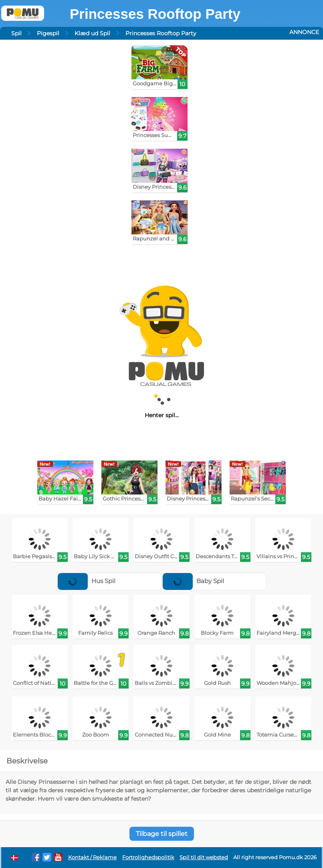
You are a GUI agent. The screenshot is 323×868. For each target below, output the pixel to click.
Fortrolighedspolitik (148, 857)
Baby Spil (193, 581)
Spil (16, 33)
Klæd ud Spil (92, 33)
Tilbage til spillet (162, 834)
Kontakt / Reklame (92, 857)
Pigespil (48, 33)
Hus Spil (87, 581)
